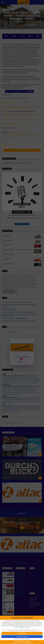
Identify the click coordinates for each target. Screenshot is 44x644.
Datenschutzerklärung (19, 641)
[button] (22, 636)
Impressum (27, 641)
